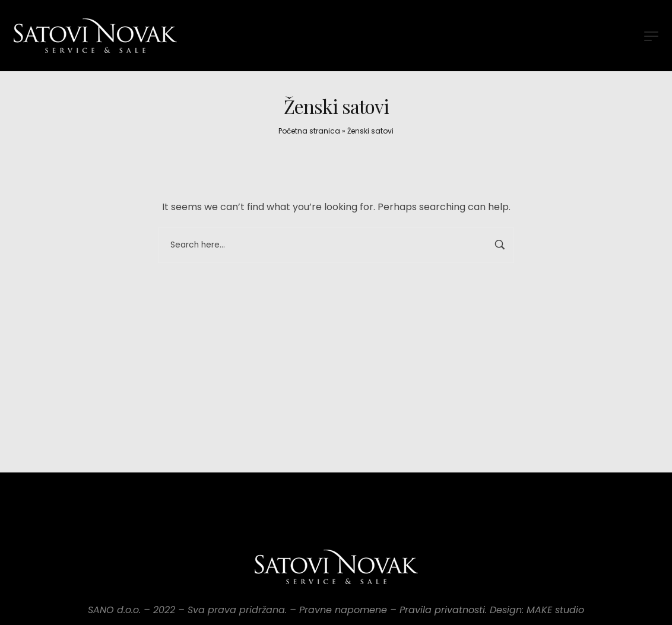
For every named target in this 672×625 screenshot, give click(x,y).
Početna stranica (309, 131)
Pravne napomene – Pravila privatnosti (392, 610)
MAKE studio (555, 610)
